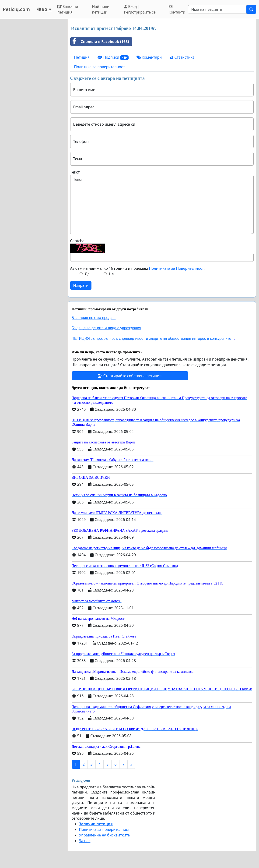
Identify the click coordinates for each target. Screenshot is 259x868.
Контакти (177, 10)
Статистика (182, 57)
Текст (75, 172)
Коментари (149, 57)
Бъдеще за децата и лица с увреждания (106, 328)
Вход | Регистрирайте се (140, 9)
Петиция (82, 57)
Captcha (77, 241)
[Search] (217, 9)
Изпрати (81, 285)
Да (87, 274)
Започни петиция (68, 9)
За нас (85, 841)
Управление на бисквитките (105, 835)
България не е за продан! (94, 318)
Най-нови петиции (101, 9)
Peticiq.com (16, 9)
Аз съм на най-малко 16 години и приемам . (137, 268)
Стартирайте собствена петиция (130, 376)
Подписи (113, 57)
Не (111, 274)
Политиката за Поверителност (176, 268)
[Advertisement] (32, 89)
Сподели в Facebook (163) (100, 42)
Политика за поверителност (100, 67)
